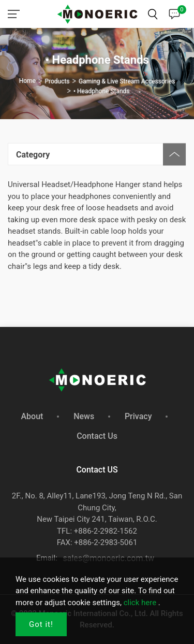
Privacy (138, 416)
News (84, 416)
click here (140, 603)
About (32, 416)
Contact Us (97, 436)
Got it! (41, 624)
